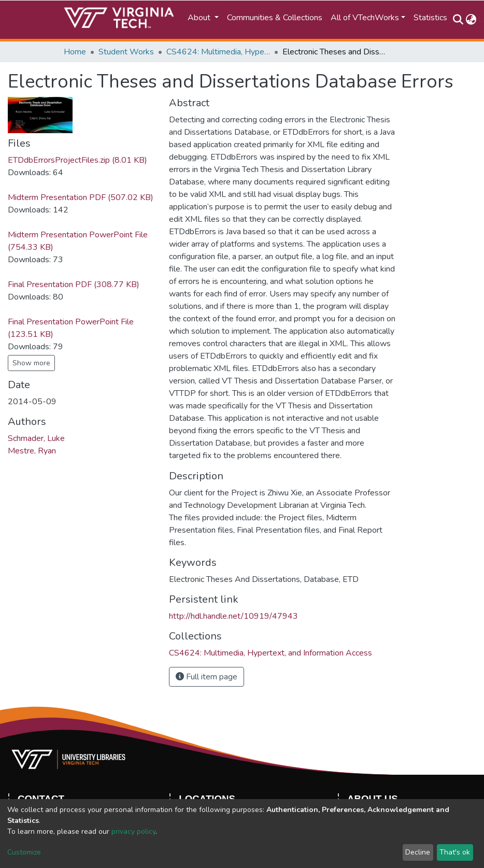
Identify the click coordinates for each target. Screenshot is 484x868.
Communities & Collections (275, 18)
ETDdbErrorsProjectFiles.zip (77, 160)
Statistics (430, 18)
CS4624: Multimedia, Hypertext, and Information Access (218, 52)
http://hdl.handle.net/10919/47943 (233, 616)
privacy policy (133, 831)
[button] (471, 20)
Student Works (126, 52)
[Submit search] (458, 20)
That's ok (455, 852)
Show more (31, 363)
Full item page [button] (207, 677)
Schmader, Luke (36, 438)
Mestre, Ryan (32, 451)
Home (75, 52)
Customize (24, 852)
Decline (418, 852)
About (200, 18)
